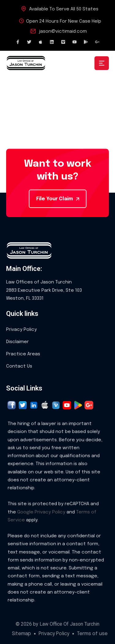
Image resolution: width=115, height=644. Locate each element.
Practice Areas (23, 354)
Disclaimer (17, 342)
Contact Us (19, 366)
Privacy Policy (21, 330)
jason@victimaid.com (63, 31)
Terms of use (92, 634)
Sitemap (21, 634)
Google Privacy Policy (41, 512)
